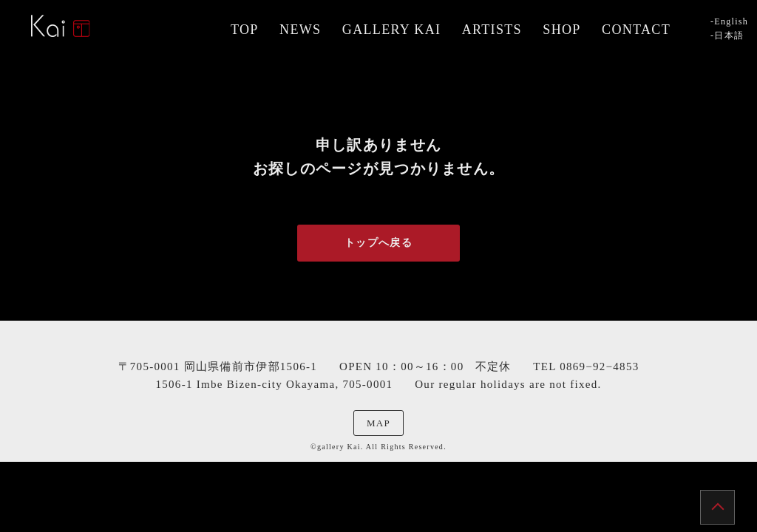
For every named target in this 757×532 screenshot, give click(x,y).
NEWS (300, 30)
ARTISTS (492, 30)
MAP (378, 423)
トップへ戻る (378, 243)
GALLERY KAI (391, 30)
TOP (245, 30)
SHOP (561, 30)
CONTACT (636, 30)
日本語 (729, 35)
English (731, 21)
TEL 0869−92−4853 (586, 366)
